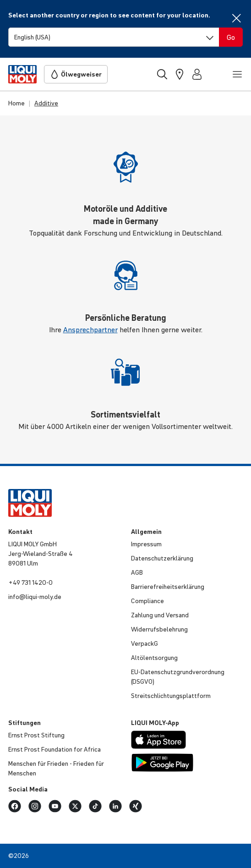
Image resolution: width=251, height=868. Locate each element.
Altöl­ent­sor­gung (154, 658)
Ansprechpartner (90, 330)
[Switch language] (114, 37)
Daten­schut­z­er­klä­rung (162, 558)
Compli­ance (147, 601)
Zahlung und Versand (160, 615)
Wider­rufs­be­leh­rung (159, 629)
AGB (137, 572)
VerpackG (145, 643)
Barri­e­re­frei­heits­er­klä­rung (168, 587)
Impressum (146, 544)
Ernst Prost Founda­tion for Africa (55, 749)
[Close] (236, 18)
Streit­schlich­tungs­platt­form (171, 696)
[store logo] (22, 74)
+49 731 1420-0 (30, 582)
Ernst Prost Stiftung (36, 735)
